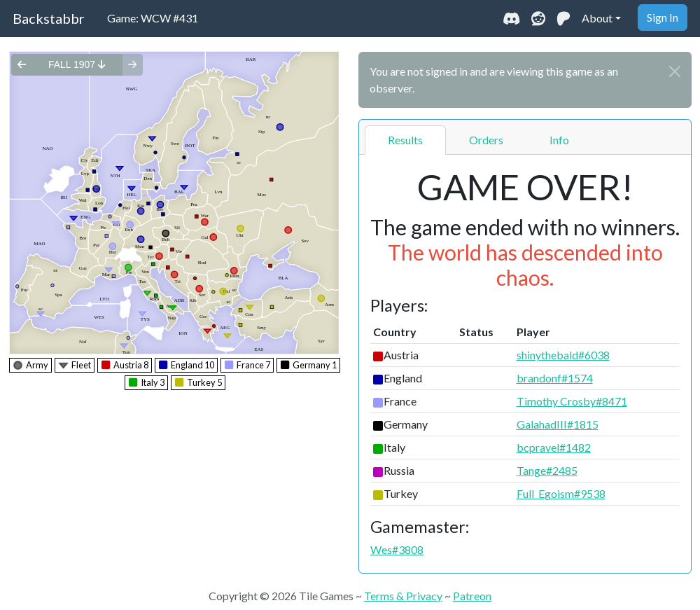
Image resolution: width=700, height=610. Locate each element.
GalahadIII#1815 (558, 424)
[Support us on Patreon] (563, 18)
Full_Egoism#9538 (561, 493)
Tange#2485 (547, 470)
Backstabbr (49, 18)
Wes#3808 (397, 549)
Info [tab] (559, 140)
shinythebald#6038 (563, 355)
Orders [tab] (486, 140)
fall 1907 (77, 64)
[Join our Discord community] (511, 18)
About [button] (597, 18)
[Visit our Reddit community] (538, 18)
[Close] (675, 71)
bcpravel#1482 (554, 447)
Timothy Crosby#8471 (572, 401)
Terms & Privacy (403, 596)
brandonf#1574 (555, 378)
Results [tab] (405, 140)
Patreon (472, 596)
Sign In (663, 17)
